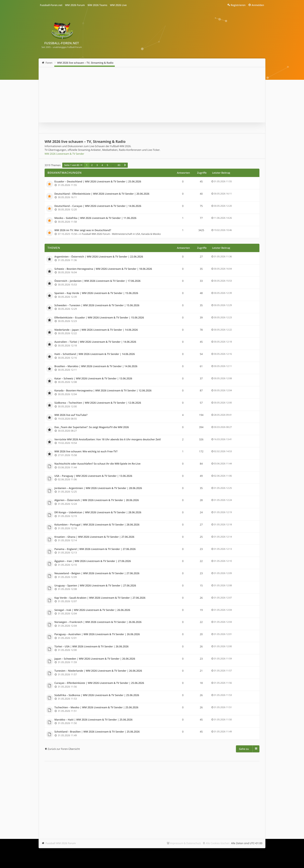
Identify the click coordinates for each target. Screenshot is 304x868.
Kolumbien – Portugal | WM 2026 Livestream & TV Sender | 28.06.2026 (97, 525)
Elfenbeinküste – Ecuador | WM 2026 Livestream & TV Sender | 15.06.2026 (99, 318)
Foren (49, 63)
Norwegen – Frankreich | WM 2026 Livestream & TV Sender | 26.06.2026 (98, 622)
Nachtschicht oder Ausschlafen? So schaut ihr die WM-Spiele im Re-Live (98, 464)
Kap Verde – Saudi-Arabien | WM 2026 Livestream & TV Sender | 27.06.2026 (100, 598)
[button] (125, 165)
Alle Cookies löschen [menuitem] (218, 843)
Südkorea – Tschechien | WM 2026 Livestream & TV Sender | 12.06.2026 (98, 403)
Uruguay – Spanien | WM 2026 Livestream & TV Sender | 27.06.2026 (95, 586)
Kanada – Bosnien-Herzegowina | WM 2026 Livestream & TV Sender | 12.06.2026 (103, 391)
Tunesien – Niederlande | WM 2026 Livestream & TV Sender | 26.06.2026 (98, 671)
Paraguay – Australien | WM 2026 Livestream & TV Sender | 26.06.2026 (97, 634)
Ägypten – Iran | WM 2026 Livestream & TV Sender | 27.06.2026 (93, 561)
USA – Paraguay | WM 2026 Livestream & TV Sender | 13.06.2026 (93, 476)
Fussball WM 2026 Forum (61, 843)
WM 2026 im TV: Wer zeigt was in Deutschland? (83, 230)
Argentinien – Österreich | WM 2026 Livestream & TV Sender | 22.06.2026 (99, 257)
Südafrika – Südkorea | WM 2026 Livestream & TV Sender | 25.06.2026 (97, 695)
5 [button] (108, 165)
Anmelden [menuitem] (258, 5)
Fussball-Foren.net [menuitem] (51, 5)
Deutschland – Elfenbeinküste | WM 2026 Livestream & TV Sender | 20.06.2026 (102, 194)
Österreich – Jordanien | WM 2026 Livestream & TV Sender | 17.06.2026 (98, 281)
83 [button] (119, 165)
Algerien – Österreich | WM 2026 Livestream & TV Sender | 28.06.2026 (97, 500)
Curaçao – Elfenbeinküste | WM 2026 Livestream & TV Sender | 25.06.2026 (99, 683)
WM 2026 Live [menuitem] (118, 5)
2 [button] (92, 165)
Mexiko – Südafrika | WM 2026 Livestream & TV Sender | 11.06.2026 (95, 218)
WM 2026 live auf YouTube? (71, 415)
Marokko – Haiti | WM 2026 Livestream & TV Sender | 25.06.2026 (94, 720)
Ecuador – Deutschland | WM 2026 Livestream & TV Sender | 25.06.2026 (98, 182)
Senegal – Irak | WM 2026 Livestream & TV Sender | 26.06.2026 (92, 610)
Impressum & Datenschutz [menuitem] (185, 843)
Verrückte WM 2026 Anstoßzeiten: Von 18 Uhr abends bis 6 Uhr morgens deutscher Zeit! (108, 440)
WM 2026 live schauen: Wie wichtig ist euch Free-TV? (86, 452)
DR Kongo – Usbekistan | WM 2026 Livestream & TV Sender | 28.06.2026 (98, 512)
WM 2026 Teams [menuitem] (97, 5)
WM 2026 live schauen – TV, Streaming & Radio (85, 63)
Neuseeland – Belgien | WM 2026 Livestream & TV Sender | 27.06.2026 (97, 573)
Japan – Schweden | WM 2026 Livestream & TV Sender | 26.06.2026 (95, 659)
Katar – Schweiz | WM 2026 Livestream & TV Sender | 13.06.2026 (93, 379)
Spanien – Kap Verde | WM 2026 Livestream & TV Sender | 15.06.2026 (96, 293)
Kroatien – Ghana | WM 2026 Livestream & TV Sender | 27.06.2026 (94, 537)
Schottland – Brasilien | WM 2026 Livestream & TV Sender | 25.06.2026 (97, 732)
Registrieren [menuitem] (238, 5)
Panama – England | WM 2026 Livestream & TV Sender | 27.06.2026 (95, 549)
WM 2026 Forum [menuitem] (75, 5)
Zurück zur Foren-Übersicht (64, 749)
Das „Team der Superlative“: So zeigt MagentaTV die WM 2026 (92, 427)
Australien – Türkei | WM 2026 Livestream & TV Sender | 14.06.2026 (95, 342)
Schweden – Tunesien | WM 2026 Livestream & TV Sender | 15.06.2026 (97, 305)
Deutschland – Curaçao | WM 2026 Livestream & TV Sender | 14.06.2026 (98, 206)
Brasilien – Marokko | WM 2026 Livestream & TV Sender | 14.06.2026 (96, 366)
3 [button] (97, 165)
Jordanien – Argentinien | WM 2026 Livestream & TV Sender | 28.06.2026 (98, 488)
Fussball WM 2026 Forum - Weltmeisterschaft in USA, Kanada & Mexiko (121, 234)
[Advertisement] (152, 794)
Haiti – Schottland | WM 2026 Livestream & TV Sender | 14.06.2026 (95, 354)
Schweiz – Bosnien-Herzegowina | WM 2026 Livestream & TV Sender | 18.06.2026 (103, 269)
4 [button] (102, 165)
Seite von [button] (72, 165)
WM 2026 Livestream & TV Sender (64, 154)
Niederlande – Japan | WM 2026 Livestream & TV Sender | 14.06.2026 (96, 330)
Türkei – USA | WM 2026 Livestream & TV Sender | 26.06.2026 (92, 647)
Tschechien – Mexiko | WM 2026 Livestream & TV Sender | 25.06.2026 (96, 708)
